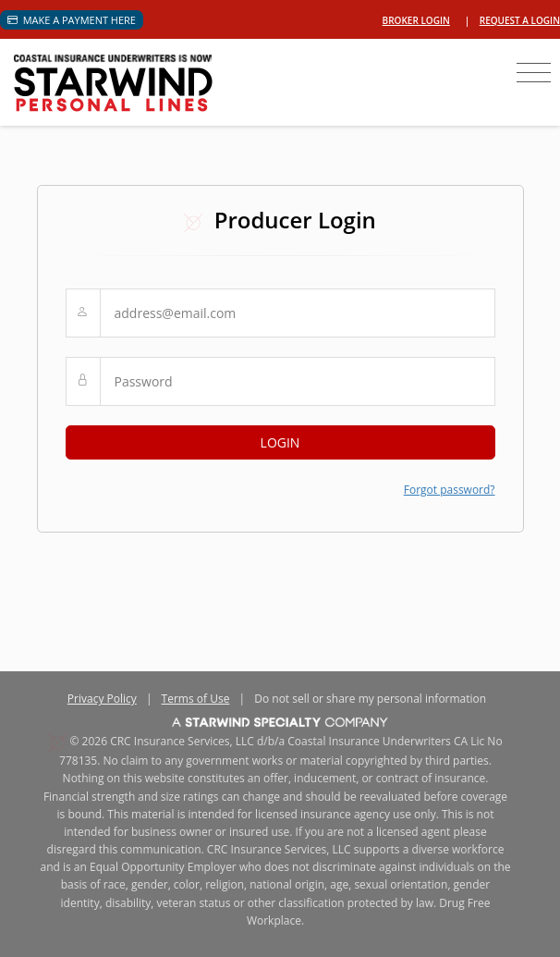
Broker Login (416, 20)
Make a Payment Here (72, 20)
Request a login (520, 20)
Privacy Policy (102, 699)
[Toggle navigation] (534, 73)
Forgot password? (450, 490)
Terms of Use (196, 699)
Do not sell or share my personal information (370, 699)
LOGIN (280, 442)
